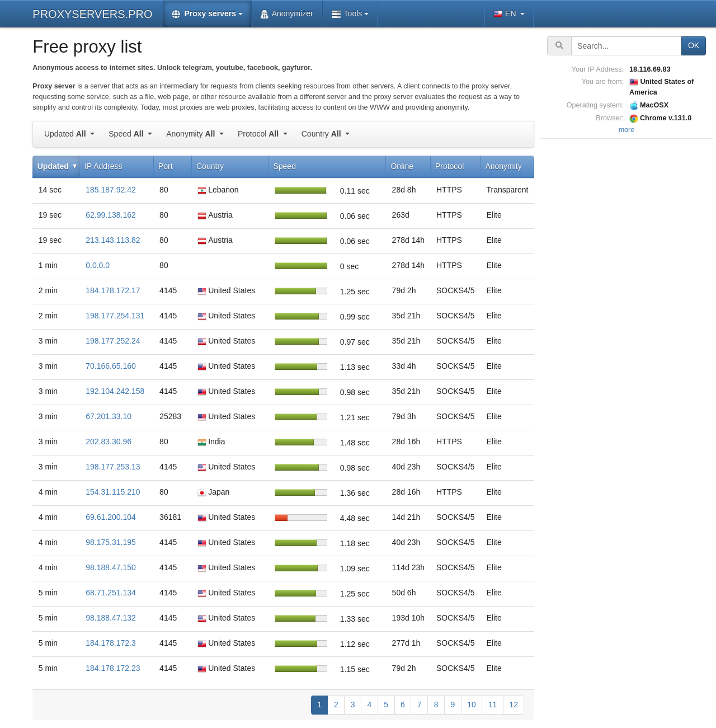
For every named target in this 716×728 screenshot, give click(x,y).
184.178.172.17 (113, 290)
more (627, 130)
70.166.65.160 (111, 366)
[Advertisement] (626, 309)
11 (493, 704)
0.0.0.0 (98, 265)
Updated (66, 134)
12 (514, 704)
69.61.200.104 (111, 517)
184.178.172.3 (111, 643)
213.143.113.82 (113, 240)
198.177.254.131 (115, 316)
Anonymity (192, 134)
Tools (347, 14)
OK (694, 45)
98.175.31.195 (111, 542)
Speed (127, 134)
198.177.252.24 (113, 341)
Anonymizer (287, 14)
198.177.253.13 (113, 467)
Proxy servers (204, 14)
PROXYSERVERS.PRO (92, 14)
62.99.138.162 (111, 215)
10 (472, 704)
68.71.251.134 (111, 593)
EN (506, 14)
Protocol (259, 134)
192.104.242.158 (115, 391)
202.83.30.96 (109, 442)
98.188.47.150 (111, 567)
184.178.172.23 (113, 668)
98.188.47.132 (111, 618)
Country (322, 134)
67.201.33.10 (109, 416)
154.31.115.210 (113, 492)
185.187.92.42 (111, 190)
